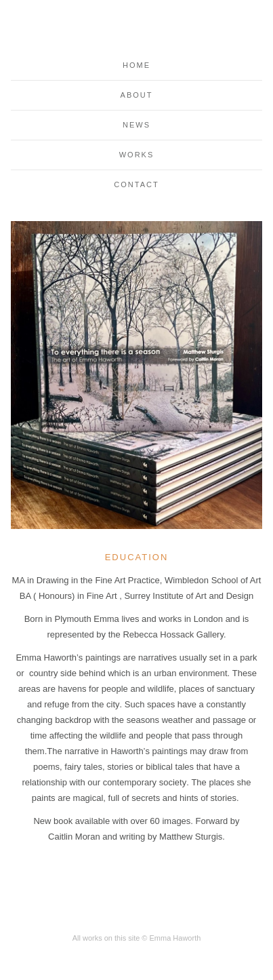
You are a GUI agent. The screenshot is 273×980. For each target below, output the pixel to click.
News (136, 125)
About (137, 95)
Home (136, 65)
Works (137, 155)
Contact (136, 184)
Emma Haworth (137, 30)
